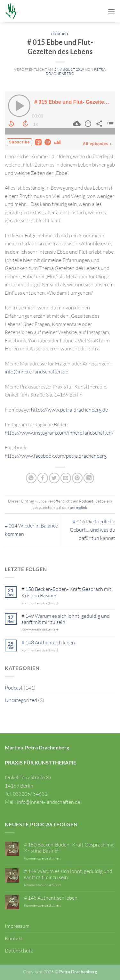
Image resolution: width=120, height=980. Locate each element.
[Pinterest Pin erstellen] (77, 478)
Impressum (17, 926)
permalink (78, 507)
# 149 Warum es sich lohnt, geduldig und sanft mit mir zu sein (66, 619)
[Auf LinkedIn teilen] (89, 478)
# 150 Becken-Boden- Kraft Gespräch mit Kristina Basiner (66, 592)
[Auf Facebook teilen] (43, 478)
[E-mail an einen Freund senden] (66, 478)
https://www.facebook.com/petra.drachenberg (56, 456)
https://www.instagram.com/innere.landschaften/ (59, 433)
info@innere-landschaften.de (36, 372)
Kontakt (14, 938)
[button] (111, 11)
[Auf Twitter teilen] (54, 478)
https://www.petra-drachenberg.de (69, 410)
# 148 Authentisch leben (48, 643)
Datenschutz (19, 951)
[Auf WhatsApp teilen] (31, 478)
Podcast (60, 34)
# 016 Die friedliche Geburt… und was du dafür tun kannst (92, 530)
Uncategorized (21, 700)
